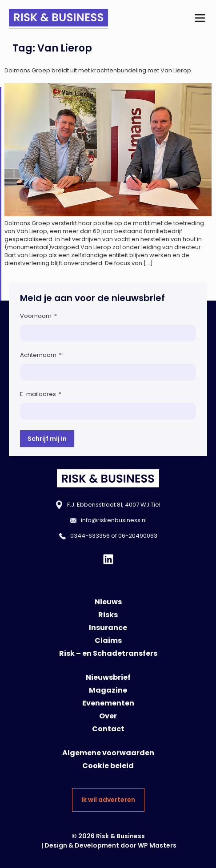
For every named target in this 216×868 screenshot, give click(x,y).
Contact (108, 729)
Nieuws (108, 602)
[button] (200, 18)
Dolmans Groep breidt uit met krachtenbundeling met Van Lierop (98, 70)
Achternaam (41, 355)
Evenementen (108, 703)
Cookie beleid (108, 766)
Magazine (108, 690)
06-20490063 (138, 536)
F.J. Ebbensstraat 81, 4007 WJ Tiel (114, 505)
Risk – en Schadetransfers (108, 653)
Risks (108, 615)
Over (108, 716)
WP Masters (157, 845)
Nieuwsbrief (108, 677)
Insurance (108, 628)
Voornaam (38, 316)
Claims (108, 640)
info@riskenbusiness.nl (114, 520)
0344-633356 (90, 536)
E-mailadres (41, 394)
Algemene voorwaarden (108, 753)
